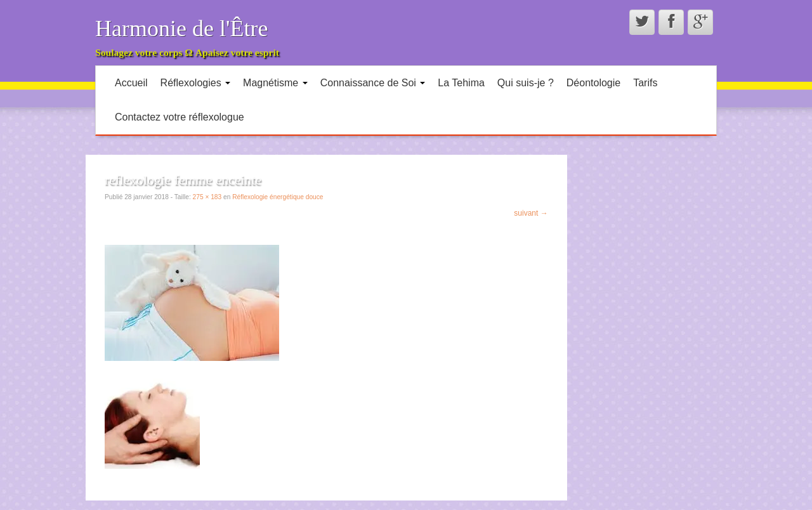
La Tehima (461, 83)
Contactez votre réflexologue (180, 117)
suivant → (531, 213)
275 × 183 (207, 197)
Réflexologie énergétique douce (278, 197)
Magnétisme (275, 83)
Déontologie (593, 83)
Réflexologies (196, 83)
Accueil (131, 83)
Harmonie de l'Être (181, 29)
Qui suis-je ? (526, 83)
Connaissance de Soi (373, 83)
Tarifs (645, 83)
